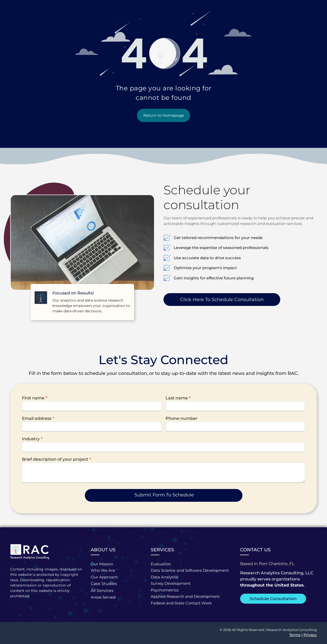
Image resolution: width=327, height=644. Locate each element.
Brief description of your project (55, 459)
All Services (102, 591)
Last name (177, 398)
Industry (31, 439)
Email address (37, 418)
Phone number (182, 418)
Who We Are (103, 570)
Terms (295, 635)
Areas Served (103, 597)
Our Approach (104, 577)
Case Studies (104, 584)
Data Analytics (164, 577)
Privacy (310, 635)
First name (33, 398)
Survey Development (171, 583)
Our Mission (102, 564)
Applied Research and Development (185, 596)
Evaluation (161, 564)
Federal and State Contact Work (181, 603)
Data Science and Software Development (190, 570)
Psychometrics (165, 590)
